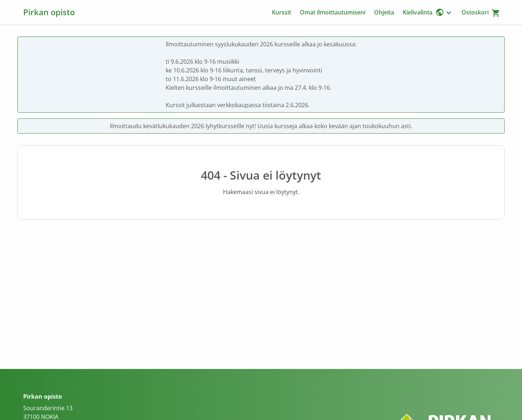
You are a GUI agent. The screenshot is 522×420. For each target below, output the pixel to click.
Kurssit (281, 12)
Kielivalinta (423, 12)
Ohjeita (384, 12)
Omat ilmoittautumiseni (333, 12)
